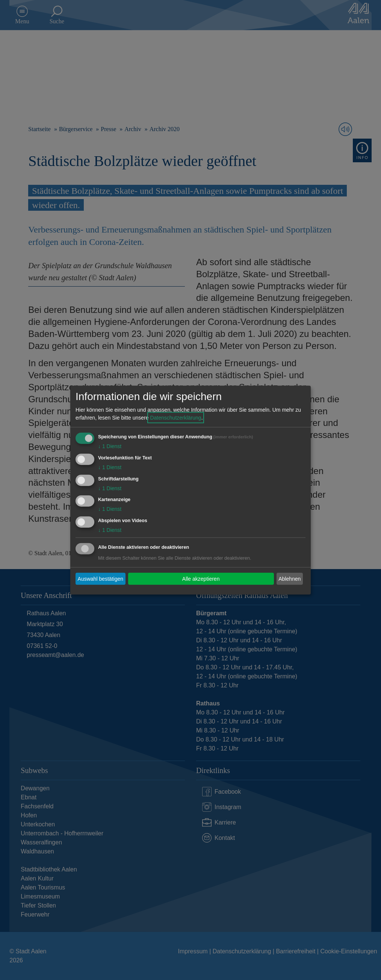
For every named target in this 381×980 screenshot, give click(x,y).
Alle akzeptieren (201, 578)
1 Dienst (110, 446)
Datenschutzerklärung (175, 418)
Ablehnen (290, 578)
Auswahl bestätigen (101, 578)
